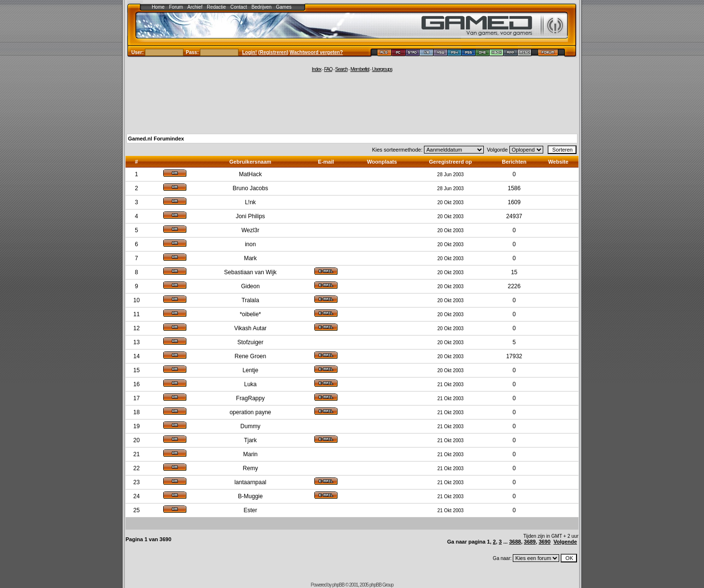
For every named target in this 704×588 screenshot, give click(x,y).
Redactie (216, 7)
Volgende (565, 542)
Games (284, 7)
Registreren (273, 52)
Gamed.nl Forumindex (156, 139)
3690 (545, 542)
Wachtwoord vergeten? (316, 52)
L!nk (250, 202)
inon (250, 244)
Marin (250, 454)
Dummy (250, 426)
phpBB (338, 585)
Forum (176, 7)
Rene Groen (250, 356)
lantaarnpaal (250, 482)
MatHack (250, 174)
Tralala (250, 300)
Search (341, 69)
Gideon (250, 286)
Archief (195, 7)
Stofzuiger (250, 342)
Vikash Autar (250, 328)
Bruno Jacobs (250, 188)
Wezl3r (250, 230)
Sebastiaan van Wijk (250, 272)
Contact (239, 7)
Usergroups (382, 69)
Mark (250, 258)
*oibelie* (250, 314)
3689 (530, 542)
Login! (250, 52)
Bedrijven (262, 7)
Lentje (250, 370)
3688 (515, 542)
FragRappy (250, 398)
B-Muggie (250, 496)
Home (158, 7)
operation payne (250, 412)
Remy (250, 468)
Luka (250, 384)
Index (317, 69)
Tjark (250, 440)
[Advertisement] (352, 102)
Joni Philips (250, 216)
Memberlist (360, 69)
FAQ (328, 69)
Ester (250, 510)
